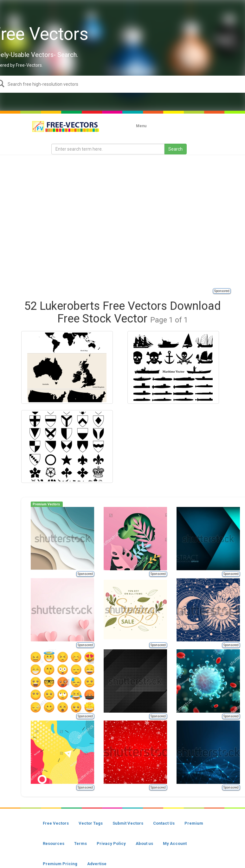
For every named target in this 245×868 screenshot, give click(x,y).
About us (144, 843)
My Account (175, 843)
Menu (141, 126)
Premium (194, 823)
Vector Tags (91, 823)
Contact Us (164, 823)
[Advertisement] (65, 221)
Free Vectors (56, 823)
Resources (54, 843)
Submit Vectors (128, 823)
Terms (81, 843)
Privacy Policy (111, 843)
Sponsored (222, 291)
